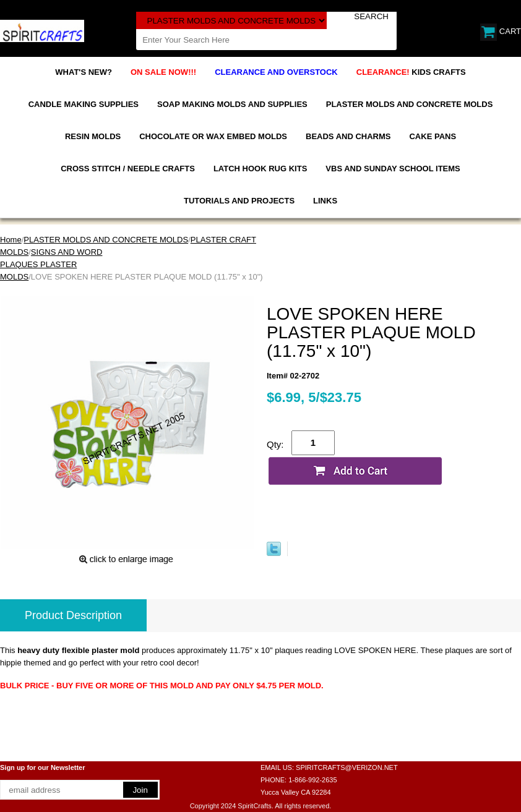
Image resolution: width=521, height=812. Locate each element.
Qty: (275, 444)
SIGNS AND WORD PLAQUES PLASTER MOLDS (51, 264)
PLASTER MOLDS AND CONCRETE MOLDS (410, 104)
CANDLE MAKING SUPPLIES (84, 104)
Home (11, 240)
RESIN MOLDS (93, 136)
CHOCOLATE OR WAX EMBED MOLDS (213, 136)
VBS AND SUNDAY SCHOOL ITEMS (393, 169)
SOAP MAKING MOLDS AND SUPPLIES (232, 104)
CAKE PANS (433, 136)
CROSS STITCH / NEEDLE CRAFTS (128, 169)
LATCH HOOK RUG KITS (260, 169)
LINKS (325, 201)
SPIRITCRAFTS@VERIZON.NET (347, 767)
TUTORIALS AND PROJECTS (239, 201)
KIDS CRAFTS (411, 72)
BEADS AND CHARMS (348, 136)
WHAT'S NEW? (84, 72)
